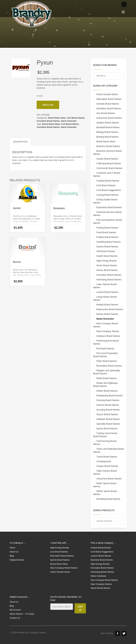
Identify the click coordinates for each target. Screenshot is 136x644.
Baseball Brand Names (108, 127)
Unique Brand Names (107, 466)
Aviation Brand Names (108, 123)
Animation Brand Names (109, 108)
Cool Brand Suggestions (109, 190)
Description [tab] (20, 142)
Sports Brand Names (107, 429)
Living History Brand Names (105, 298)
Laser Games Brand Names (105, 286)
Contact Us (15, 618)
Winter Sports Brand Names (105, 493)
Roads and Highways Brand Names (106, 385)
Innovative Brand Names (48, 121)
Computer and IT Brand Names (107, 174)
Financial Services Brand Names (107, 214)
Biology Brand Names (107, 132)
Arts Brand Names (106, 113)
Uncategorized (104, 461)
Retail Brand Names (107, 378)
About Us (14, 552)
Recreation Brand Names (109, 366)
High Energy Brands (107, 261)
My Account (15, 610)
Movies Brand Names (107, 314)
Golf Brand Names (106, 251)
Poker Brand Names (107, 361)
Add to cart (48, 105)
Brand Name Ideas (57, 118)
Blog (12, 556)
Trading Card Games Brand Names (105, 435)
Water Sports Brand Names (105, 485)
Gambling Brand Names (109, 242)
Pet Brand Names (105, 349)
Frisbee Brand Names (107, 237)
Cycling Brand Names (107, 195)
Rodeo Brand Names (107, 391)
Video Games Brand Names (105, 472)
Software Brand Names (108, 419)
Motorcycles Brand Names (110, 309)
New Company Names (108, 331)
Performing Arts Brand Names (106, 342)
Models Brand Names (107, 305)
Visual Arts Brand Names (109, 479)
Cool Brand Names (76, 118)
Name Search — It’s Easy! (22, 614)
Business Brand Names (108, 146)
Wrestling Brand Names (108, 499)
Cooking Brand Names (108, 181)
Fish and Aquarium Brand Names (108, 221)
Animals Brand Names (108, 104)
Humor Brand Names (107, 270)
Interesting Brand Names (109, 280)
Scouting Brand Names (108, 410)
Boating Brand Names (108, 137)
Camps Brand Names (107, 159)
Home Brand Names (107, 265)
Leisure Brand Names (107, 292)
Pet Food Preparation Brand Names (106, 355)
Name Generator (69, 121)
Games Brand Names (107, 247)
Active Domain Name (107, 94)
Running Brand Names (108, 400)
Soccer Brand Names (107, 414)
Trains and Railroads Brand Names (109, 450)
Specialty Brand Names (108, 424)
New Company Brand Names (106, 325)
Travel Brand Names (107, 457)
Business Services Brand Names (107, 152)
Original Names (17, 560)
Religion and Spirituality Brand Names (107, 372)
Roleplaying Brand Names (110, 396)
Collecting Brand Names (109, 163)
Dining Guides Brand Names (105, 201)
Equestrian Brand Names (109, 207)
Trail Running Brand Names (105, 443)
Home (13, 548)
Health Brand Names (107, 256)
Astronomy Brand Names (109, 118)
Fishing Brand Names (107, 228)
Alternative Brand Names (109, 99)
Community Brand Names (109, 168)
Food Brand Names (106, 232)
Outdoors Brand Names (108, 336)
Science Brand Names (108, 405)
